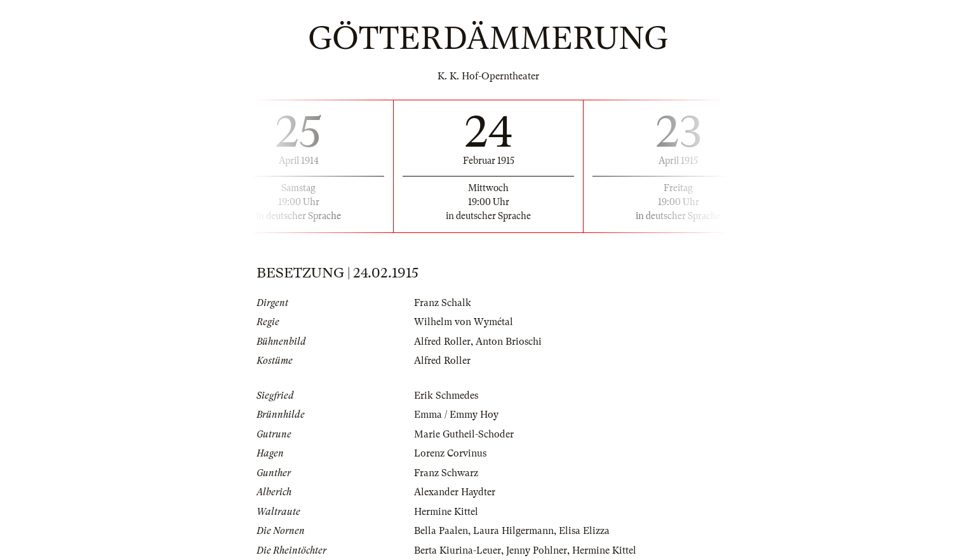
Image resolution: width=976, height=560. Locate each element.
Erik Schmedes (446, 396)
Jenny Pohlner (537, 550)
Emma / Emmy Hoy (456, 415)
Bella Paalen (441, 531)
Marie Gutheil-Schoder (464, 434)
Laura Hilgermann (513, 531)
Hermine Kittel (446, 512)
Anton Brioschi (509, 342)
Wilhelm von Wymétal (464, 322)
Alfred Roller (442, 342)
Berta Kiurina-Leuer (458, 550)
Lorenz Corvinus (450, 453)
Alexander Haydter (455, 492)
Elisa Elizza (584, 531)
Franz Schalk (443, 303)
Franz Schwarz (446, 473)
